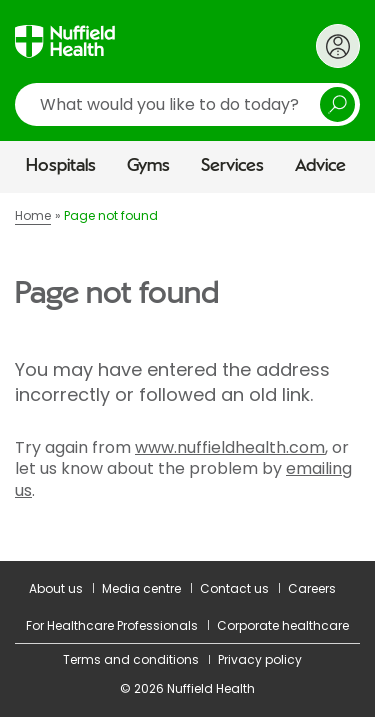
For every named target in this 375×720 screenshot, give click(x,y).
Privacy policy (260, 659)
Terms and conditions (131, 659)
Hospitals (61, 166)
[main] (187, 376)
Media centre (141, 588)
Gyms (148, 166)
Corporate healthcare (283, 625)
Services (232, 166)
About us (56, 588)
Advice (320, 166)
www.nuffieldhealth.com (230, 447)
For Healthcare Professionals (112, 625)
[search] (187, 104)
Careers (312, 588)
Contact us (234, 588)
